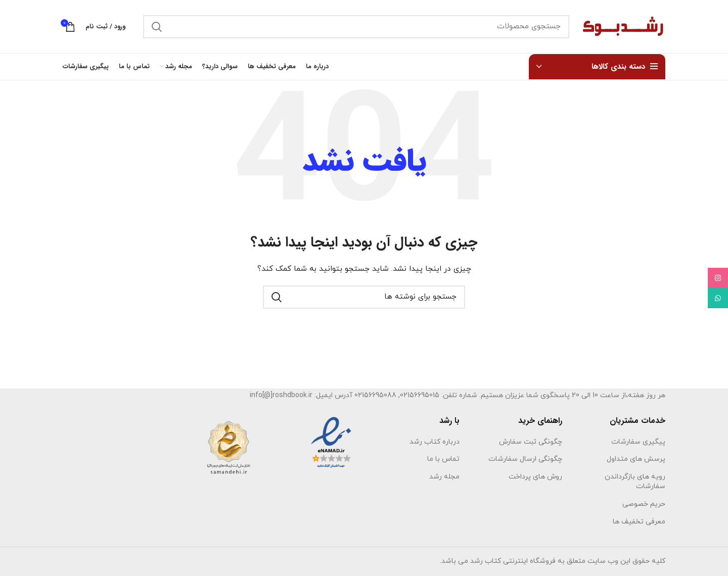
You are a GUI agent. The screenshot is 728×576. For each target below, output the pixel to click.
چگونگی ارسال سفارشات (525, 459)
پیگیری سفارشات (638, 442)
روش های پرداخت (535, 477)
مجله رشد (444, 477)
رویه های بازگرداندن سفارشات (635, 482)
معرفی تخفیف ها (639, 522)
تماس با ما (443, 459)
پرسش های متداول (636, 459)
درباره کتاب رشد (435, 442)
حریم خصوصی (644, 504)
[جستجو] (356, 27)
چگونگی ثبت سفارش (531, 442)
